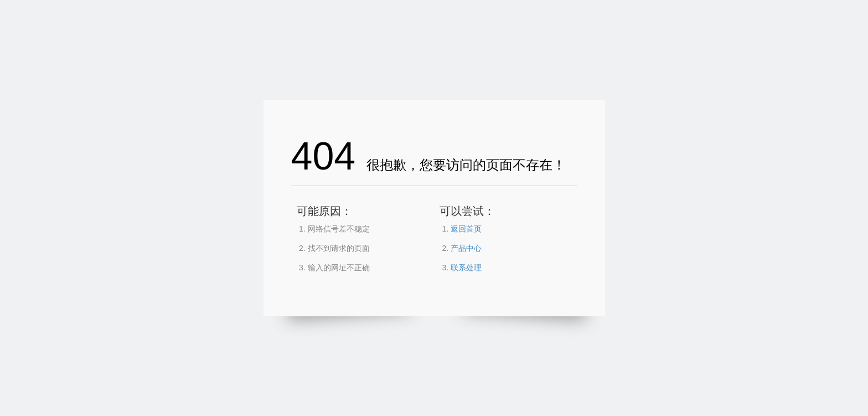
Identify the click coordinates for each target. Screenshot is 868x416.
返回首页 (466, 229)
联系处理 (466, 268)
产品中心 (466, 248)
